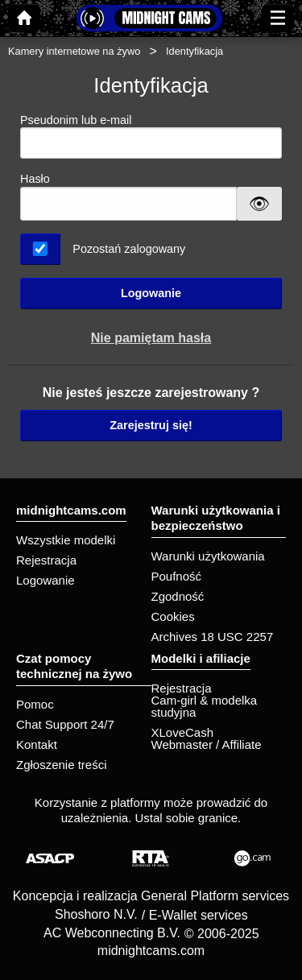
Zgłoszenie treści (62, 765)
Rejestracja (46, 560)
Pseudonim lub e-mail (151, 136)
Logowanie (151, 293)
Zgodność (178, 596)
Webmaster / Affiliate (207, 744)
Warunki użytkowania (208, 556)
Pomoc (35, 704)
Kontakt (37, 744)
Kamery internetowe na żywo (74, 51)
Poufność (177, 576)
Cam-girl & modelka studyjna (205, 706)
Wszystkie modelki (66, 540)
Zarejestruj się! (151, 425)
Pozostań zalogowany (129, 249)
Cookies (173, 616)
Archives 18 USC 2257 (213, 637)
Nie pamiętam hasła (151, 338)
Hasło (35, 179)
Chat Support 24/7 (65, 724)
